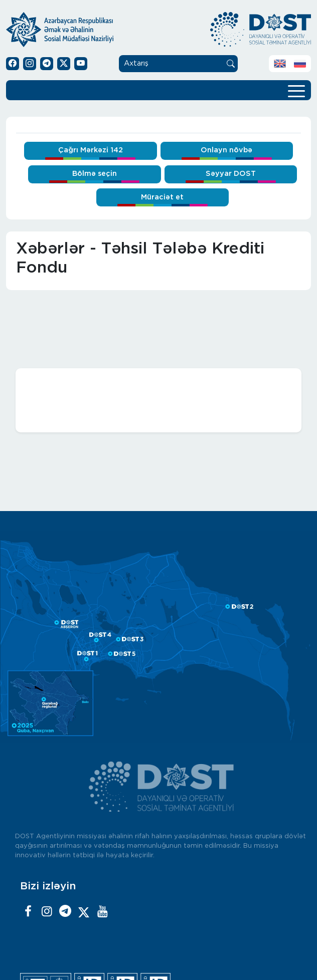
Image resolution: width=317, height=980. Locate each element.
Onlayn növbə (226, 150)
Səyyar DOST (231, 174)
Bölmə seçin (95, 174)
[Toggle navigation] (296, 90)
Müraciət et (162, 197)
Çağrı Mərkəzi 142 (91, 150)
